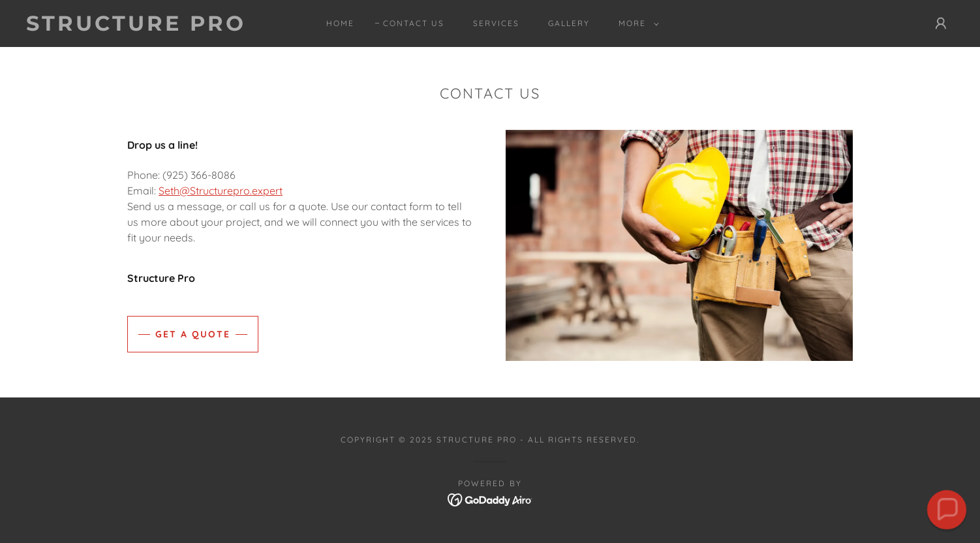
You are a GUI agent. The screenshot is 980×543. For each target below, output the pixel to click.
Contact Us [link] (414, 23)
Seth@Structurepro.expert (221, 191)
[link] (155, 27)
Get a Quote (193, 334)
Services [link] (496, 23)
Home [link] (340, 23)
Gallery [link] (569, 23)
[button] (636, 23)
